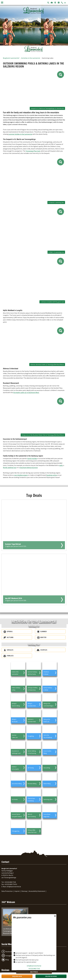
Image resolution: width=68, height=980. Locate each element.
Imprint (17, 891)
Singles (10, 650)
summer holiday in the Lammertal (20, 134)
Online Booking (51, 976)
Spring (10, 631)
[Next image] (63, 29)
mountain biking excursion (29, 468)
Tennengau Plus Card (33, 151)
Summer (43, 631)
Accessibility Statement (37, 891)
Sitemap (24, 891)
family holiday (32, 458)
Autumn (10, 637)
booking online (52, 475)
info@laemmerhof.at (34, 966)
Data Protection (7, 891)
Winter (43, 637)
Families (10, 656)
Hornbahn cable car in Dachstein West (26, 392)
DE (65, 3)
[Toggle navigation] (2, 3)
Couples (44, 650)
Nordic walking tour (10, 468)
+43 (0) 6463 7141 (34, 969)
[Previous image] (5, 29)
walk (61, 465)
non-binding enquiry (21, 475)
